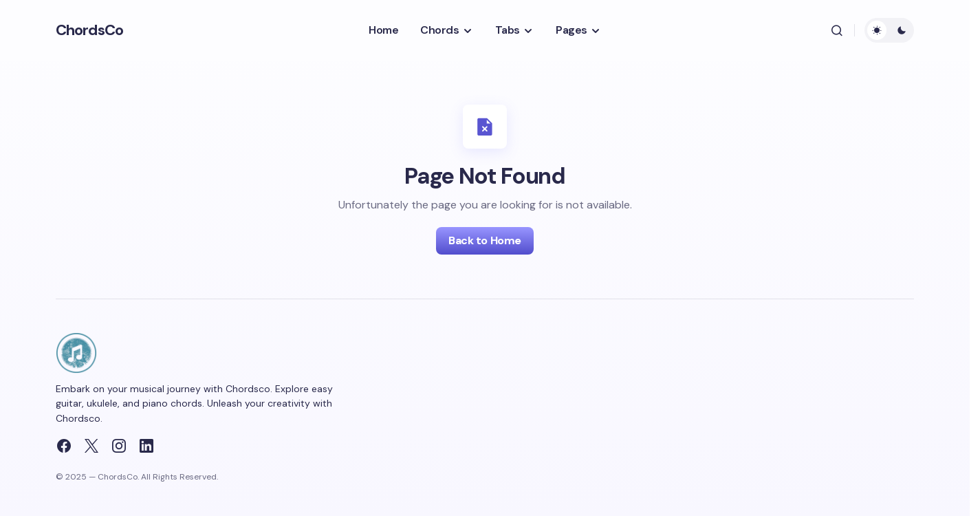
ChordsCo (89, 30)
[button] (837, 30)
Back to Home (484, 240)
